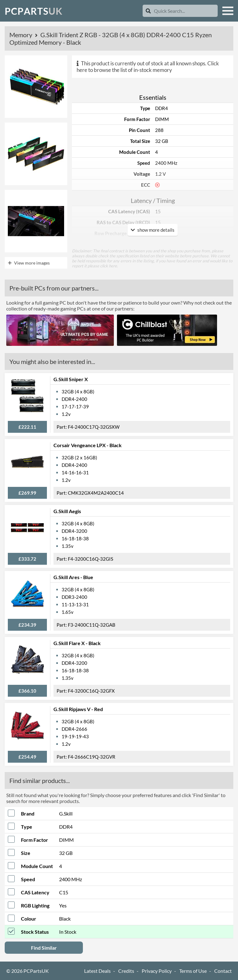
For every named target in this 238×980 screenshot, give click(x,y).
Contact (223, 971)
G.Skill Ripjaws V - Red (78, 709)
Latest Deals (97, 971)
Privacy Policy (157, 971)
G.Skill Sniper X (71, 379)
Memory (21, 35)
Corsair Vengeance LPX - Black (88, 445)
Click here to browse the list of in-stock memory (148, 67)
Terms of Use (193, 971)
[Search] (148, 11)
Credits (126, 971)
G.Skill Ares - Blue (73, 577)
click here (109, 266)
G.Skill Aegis (67, 511)
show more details (153, 230)
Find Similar (44, 948)
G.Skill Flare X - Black (77, 643)
